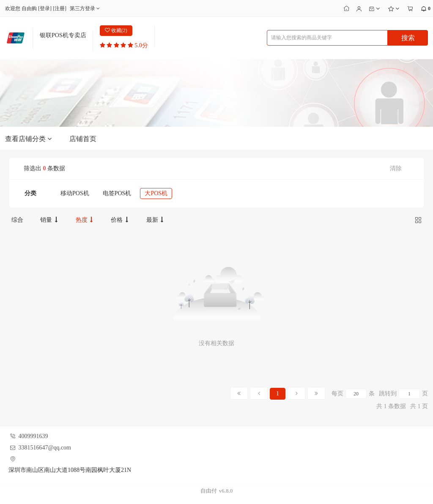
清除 (396, 168)
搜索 (408, 38)
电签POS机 (117, 193)
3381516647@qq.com (45, 448)
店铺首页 (83, 139)
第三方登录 (86, 8)
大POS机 (156, 193)
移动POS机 (75, 193)
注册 (60, 8)
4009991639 (33, 436)
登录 (45, 8)
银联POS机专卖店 (63, 35)
